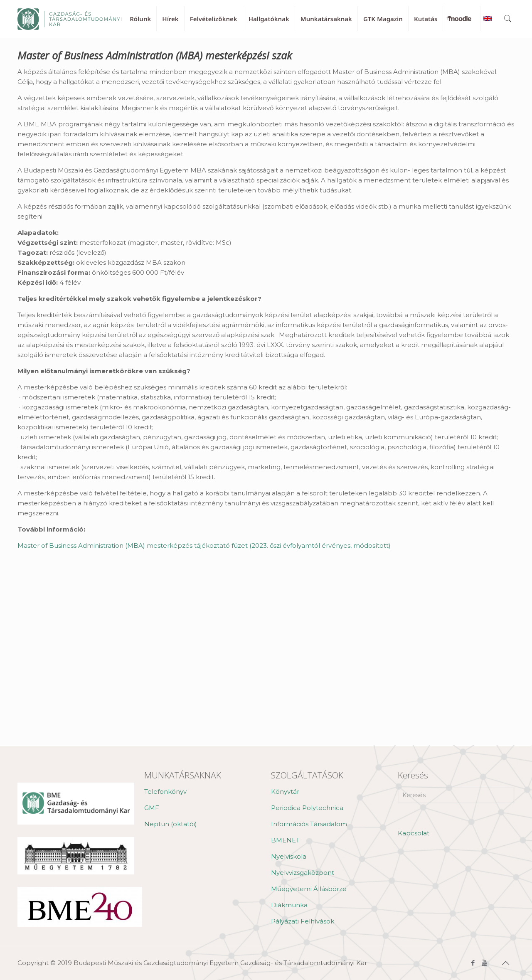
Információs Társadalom (309, 824)
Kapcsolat (414, 833)
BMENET (285, 840)
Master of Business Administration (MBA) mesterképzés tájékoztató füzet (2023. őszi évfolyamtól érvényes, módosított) (204, 545)
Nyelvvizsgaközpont (303, 873)
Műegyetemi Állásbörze (309, 889)
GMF (152, 808)
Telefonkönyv (165, 792)
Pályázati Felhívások (303, 921)
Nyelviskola (289, 856)
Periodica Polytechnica (307, 808)
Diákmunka (289, 905)
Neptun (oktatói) (171, 824)
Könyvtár (285, 792)
